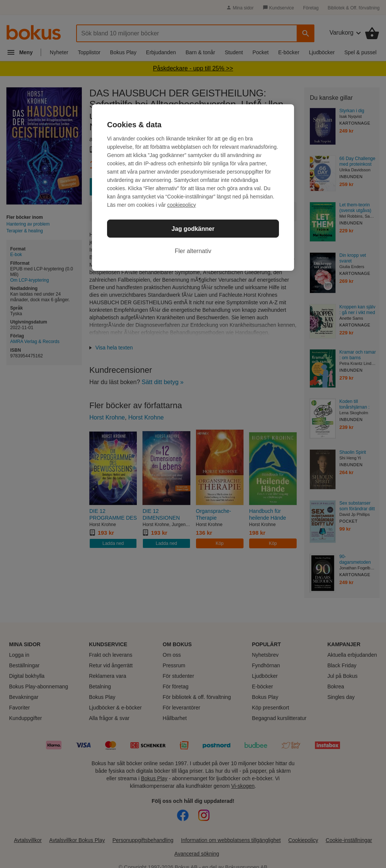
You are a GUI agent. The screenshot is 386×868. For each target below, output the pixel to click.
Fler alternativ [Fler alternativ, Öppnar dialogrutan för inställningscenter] (193, 251)
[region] (193, 188)
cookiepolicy (182, 205)
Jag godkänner (193, 229)
